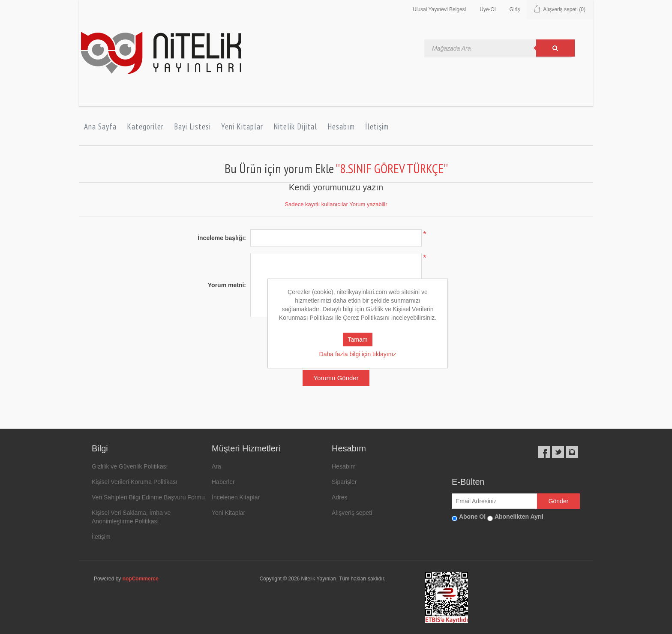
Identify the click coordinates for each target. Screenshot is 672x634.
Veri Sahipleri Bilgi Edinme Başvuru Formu (148, 497)
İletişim (377, 126)
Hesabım (341, 126)
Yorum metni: (227, 285)
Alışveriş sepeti (352, 513)
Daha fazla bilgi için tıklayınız (358, 354)
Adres (340, 497)
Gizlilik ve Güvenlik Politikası (130, 466)
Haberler (223, 482)
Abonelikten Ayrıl (519, 517)
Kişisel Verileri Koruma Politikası (135, 482)
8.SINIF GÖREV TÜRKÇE (392, 168)
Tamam (358, 340)
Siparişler (344, 482)
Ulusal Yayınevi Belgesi (439, 9)
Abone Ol (472, 517)
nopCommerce (141, 579)
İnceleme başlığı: (222, 238)
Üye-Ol (487, 9)
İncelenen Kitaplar (236, 497)
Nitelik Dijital (295, 126)
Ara (216, 466)
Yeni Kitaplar (242, 126)
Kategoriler (145, 126)
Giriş (515, 9)
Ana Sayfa (100, 126)
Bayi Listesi (192, 126)
